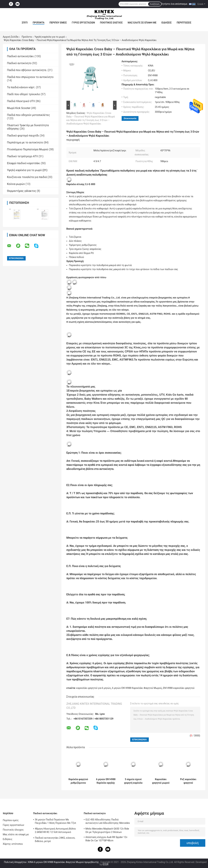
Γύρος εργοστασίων (83, 23)
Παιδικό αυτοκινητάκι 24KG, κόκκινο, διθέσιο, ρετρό (55, 839)
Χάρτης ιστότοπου (13, 844)
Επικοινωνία (130, 118)
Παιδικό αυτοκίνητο (19, 63)
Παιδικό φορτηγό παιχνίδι (23, 136)
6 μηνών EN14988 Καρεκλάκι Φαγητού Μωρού (137, 688)
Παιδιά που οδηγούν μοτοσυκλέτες (29, 115)
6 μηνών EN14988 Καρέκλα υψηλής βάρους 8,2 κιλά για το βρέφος (106, 781)
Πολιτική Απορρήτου (15, 862)
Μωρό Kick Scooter (19, 108)
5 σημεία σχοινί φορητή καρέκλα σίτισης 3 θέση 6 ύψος (133, 781)
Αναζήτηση (155, 4)
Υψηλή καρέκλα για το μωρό (50, 37)
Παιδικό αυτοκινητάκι (20, 56)
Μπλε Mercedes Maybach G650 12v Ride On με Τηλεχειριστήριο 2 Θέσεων (107, 830)
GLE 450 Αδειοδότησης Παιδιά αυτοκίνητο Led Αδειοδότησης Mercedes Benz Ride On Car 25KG (108, 822)
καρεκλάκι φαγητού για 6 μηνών (94, 688)
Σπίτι (25, 23)
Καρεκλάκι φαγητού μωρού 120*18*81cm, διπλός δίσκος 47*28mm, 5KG (161, 781)
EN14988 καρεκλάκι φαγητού (179, 688)
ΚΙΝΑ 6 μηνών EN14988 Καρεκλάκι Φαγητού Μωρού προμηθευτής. (64, 862)
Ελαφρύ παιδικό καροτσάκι (24, 163)
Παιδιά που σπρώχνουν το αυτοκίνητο (30, 77)
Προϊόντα (39, 23)
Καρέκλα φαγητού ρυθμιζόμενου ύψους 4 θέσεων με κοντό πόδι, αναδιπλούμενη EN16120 (78, 781)
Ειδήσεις (167, 23)
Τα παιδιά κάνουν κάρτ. (21, 87)
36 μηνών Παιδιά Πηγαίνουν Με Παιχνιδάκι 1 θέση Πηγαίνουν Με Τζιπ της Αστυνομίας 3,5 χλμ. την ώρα (56, 822)
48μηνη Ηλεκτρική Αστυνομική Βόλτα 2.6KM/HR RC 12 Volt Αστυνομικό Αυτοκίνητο (55, 831)
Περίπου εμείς (58, 23)
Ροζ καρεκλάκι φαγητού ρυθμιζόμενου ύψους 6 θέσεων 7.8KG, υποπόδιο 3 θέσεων (188, 781)
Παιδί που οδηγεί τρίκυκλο (24, 94)
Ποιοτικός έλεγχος (111, 23)
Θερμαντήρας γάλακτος (22, 191)
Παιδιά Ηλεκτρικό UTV (21, 101)
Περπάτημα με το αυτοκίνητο (25, 142)
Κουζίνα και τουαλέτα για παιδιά (27, 177)
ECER (106, 864)
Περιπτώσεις (184, 23)
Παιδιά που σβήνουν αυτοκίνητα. (27, 70)
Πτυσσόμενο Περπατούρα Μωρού (28, 149)
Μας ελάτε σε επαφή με (142, 23)
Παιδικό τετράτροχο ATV (23, 156)
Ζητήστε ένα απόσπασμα (174, 4)
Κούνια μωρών (16, 184)
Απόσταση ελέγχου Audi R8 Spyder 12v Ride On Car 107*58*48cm (106, 839)
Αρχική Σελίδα (11, 37)
